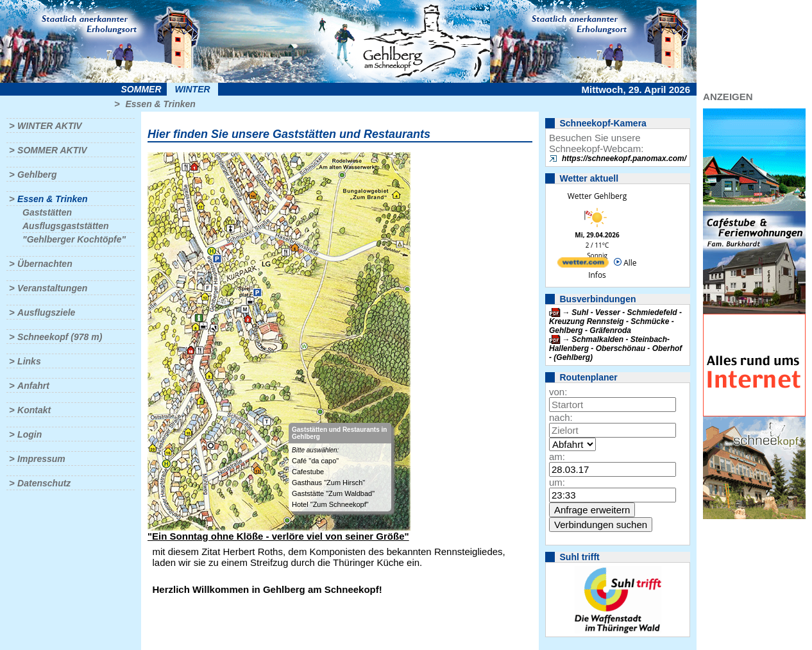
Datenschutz (44, 483)
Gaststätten (47, 212)
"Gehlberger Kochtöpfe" (74, 239)
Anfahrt (33, 386)
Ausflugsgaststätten (66, 226)
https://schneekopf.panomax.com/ (624, 158)
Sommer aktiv (52, 150)
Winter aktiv (50, 126)
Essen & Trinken (160, 104)
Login (30, 434)
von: (558, 392)
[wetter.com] (583, 265)
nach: (561, 417)
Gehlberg (37, 175)
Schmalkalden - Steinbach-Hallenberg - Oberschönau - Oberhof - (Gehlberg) (615, 348)
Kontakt (34, 410)
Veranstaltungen (52, 288)
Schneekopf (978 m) (60, 337)
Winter (192, 89)
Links (29, 361)
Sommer (141, 89)
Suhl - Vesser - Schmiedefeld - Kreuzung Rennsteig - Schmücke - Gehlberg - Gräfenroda (615, 321)
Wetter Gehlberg (597, 196)
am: (557, 457)
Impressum (41, 459)
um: (557, 482)
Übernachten (45, 264)
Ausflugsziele (46, 312)
